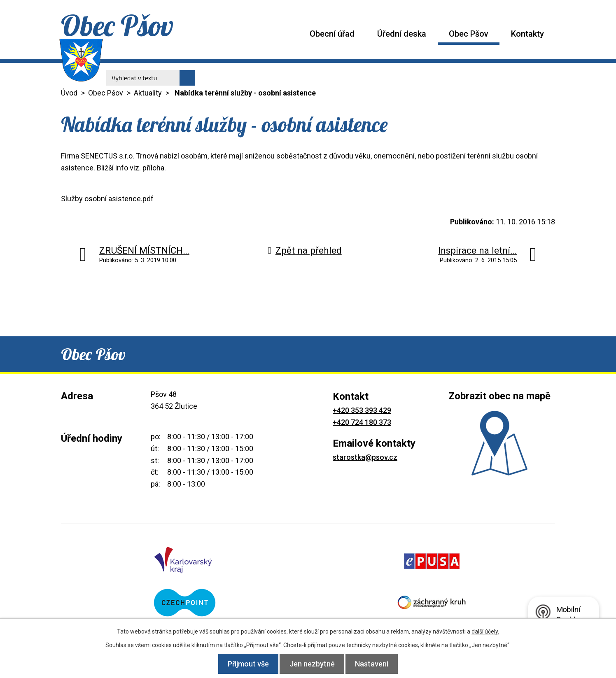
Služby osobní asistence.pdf (107, 199)
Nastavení (377, 664)
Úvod (287, 34)
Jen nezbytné (312, 664)
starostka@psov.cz (365, 457)
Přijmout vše (244, 664)
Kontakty (527, 34)
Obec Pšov (469, 34)
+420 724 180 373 (362, 422)
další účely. (485, 631)
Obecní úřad (332, 34)
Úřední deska (402, 34)
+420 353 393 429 (362, 410)
